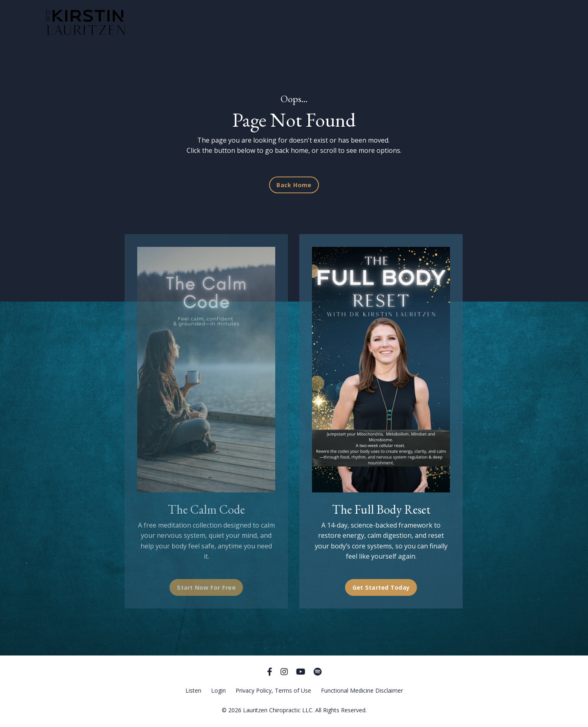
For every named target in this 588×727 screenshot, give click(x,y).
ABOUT (455, 23)
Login (218, 690)
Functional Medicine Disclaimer (362, 690)
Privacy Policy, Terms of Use (273, 690)
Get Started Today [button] (379, 587)
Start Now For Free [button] (206, 587)
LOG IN (537, 23)
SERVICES (494, 23)
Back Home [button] (294, 185)
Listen (193, 690)
